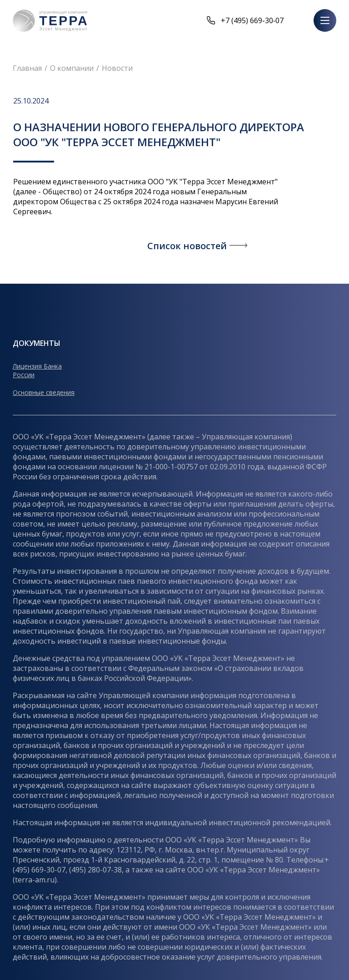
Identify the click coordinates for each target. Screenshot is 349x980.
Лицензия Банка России (37, 370)
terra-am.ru (35, 880)
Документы (37, 343)
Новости (117, 68)
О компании (72, 68)
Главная (27, 68)
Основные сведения (44, 392)
